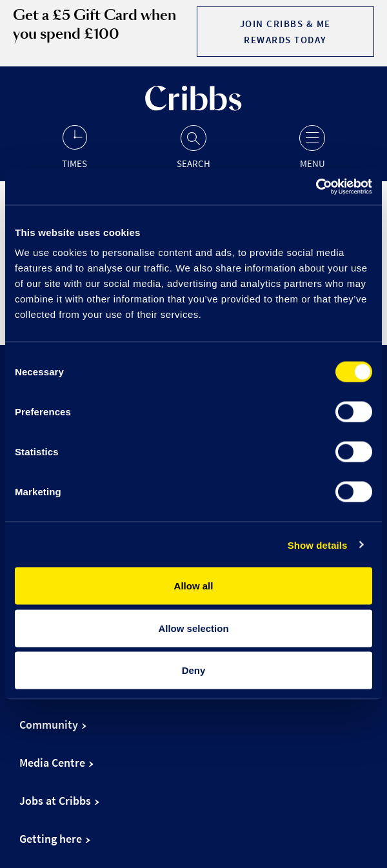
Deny (194, 670)
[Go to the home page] (193, 107)
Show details (318, 545)
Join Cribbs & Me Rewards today (285, 32)
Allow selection (193, 628)
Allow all (194, 586)
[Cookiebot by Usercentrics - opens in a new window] (316, 187)
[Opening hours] (75, 146)
